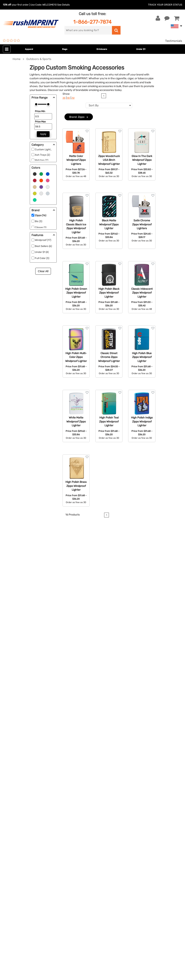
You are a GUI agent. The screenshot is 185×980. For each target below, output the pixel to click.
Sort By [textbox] (94, 105)
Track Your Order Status (165, 5)
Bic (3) (39, 221)
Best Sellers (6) (43, 246)
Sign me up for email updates (29, 888)
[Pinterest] (26, 913)
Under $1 (141, 49)
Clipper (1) (41, 227)
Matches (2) (42, 160)
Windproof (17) (43, 240)
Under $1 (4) (42, 252)
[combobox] (109, 105)
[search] (88, 30)
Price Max (40, 122)
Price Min (40, 111)
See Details (64, 5)
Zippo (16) (41, 215)
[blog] (20, 913)
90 (69, 98)
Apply (43, 134)
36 (64, 98)
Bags (65, 49)
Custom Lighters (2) (46, 149)
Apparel (29, 49)
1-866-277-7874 (92, 22)
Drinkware (102, 49)
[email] (31, 880)
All (73, 98)
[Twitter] (14, 913)
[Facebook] (9, 913)
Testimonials (174, 41)
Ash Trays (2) (42, 155)
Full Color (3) (42, 258)
